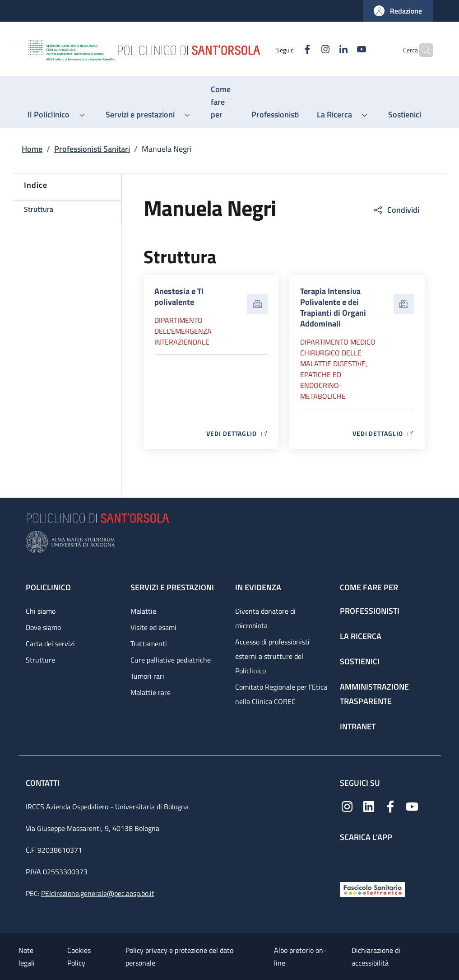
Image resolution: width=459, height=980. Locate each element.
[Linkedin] (326, 50)
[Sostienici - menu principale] (405, 115)
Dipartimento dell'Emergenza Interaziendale (183, 331)
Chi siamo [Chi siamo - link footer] (41, 611)
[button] (398, 11)
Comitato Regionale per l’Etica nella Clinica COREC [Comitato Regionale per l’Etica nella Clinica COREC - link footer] (281, 694)
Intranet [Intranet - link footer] (358, 726)
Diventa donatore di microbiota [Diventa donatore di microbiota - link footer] (265, 618)
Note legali (27, 957)
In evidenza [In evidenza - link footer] (258, 587)
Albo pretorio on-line (300, 957)
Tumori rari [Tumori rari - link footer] (147, 676)
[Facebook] (290, 50)
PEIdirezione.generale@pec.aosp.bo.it (98, 893)
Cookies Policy (79, 957)
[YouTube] (344, 50)
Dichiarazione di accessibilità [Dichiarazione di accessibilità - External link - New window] (376, 957)
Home (32, 149)
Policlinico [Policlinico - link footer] (48, 587)
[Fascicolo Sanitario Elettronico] (372, 889)
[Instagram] (308, 50)
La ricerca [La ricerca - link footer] (361, 636)
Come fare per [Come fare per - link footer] (369, 587)
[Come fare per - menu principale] (222, 102)
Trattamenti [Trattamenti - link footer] (149, 644)
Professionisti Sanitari (92, 149)
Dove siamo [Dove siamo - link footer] (43, 627)
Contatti (44, 783)
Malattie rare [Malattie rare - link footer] (151, 692)
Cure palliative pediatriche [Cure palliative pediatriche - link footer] (171, 660)
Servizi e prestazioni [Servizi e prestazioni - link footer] (172, 587)
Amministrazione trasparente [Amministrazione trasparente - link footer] (374, 694)
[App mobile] (347, 860)
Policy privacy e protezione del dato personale (179, 957)
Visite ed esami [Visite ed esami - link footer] (153, 627)
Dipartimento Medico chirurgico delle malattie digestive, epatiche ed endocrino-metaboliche (338, 369)
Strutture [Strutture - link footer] (40, 660)
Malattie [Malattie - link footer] (143, 611)
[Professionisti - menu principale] (275, 115)
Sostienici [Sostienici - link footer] (360, 661)
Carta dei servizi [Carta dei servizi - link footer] (50, 644)
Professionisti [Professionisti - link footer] (370, 611)
